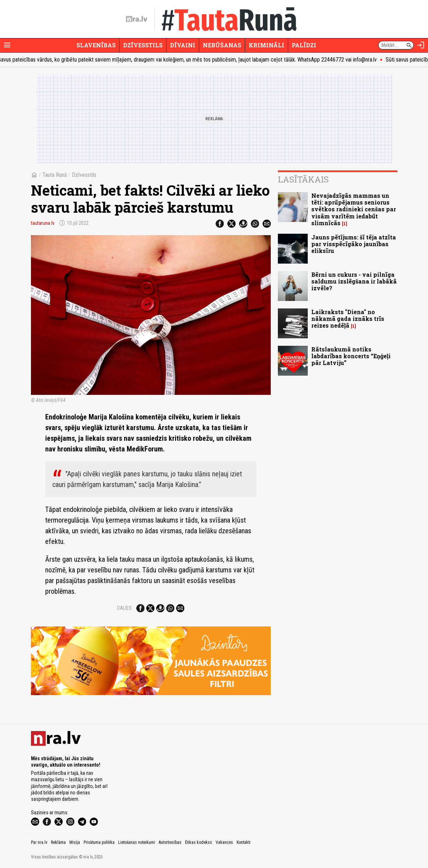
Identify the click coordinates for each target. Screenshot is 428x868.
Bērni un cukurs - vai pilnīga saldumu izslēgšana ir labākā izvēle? (354, 281)
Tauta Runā (55, 175)
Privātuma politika (99, 842)
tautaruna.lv (43, 223)
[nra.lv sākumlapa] (137, 19)
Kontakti (244, 842)
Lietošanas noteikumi (137, 842)
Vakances (224, 842)
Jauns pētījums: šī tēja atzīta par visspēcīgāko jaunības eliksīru (354, 244)
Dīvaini (183, 45)
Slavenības (96, 45)
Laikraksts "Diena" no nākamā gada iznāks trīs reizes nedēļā (348, 319)
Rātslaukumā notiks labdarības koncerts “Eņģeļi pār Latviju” (351, 356)
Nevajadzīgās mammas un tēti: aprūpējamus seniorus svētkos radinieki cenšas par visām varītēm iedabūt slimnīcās (354, 209)
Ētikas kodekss (199, 842)
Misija (75, 842)
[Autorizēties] (421, 45)
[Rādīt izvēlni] (7, 45)
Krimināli (266, 45)
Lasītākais (303, 179)
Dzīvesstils (143, 45)
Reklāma (58, 842)
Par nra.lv (39, 842)
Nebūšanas (222, 45)
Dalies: (125, 608)
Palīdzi (304, 45)
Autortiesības (170, 842)
